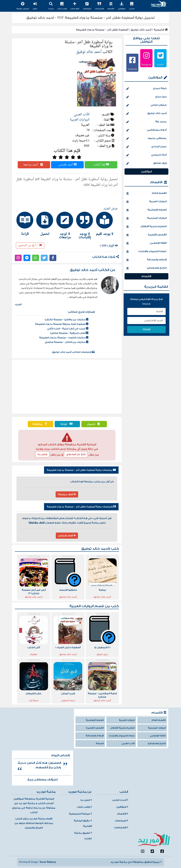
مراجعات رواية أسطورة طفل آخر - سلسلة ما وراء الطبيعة (81, 470)
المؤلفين (122, 6)
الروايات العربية (80, 120)
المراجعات (87, 6)
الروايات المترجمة (146, 218)
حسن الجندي (146, 147)
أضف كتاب (75, 6)
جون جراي (146, 97)
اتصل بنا (86, 800)
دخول (35, 6)
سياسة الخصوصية (80, 814)
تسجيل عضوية (23, 6)
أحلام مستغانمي (146, 130)
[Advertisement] (67, 387)
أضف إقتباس (67, 165)
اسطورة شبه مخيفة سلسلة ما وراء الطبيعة (62, 324)
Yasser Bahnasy (48, 862)
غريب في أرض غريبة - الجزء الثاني (68, 329)
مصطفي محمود (146, 139)
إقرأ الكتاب (101, 165)
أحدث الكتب (120, 800)
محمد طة (146, 122)
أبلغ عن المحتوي (76, 454)
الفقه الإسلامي (146, 243)
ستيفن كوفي (146, 105)
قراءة (67, 424)
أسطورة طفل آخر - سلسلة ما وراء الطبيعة (102, 30)
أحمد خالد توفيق (141, 30)
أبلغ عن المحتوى (30, 245)
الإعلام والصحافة (146, 260)
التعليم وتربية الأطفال (146, 227)
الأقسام (111, 6)
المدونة (100, 743)
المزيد (18, 304)
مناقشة (40, 424)
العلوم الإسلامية (146, 210)
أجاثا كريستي (146, 155)
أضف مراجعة (34, 165)
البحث (51, 6)
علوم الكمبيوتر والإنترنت (146, 252)
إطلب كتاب (62, 6)
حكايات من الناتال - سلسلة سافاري (66, 342)
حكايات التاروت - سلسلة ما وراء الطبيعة (64, 338)
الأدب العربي (82, 114)
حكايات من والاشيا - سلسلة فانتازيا (66, 320)
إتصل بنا (42, 454)
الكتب (132, 6)
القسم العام (146, 193)
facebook (132, 69)
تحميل (94, 424)
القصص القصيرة (146, 235)
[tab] (107, 224)
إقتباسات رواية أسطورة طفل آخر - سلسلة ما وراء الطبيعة (81, 507)
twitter (161, 64)
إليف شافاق (146, 163)
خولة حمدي (146, 89)
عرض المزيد (111, 209)
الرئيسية (161, 30)
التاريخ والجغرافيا (146, 268)
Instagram (146, 64)
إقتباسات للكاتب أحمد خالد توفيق (73, 352)
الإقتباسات (99, 6)
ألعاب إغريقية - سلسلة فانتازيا (69, 333)
